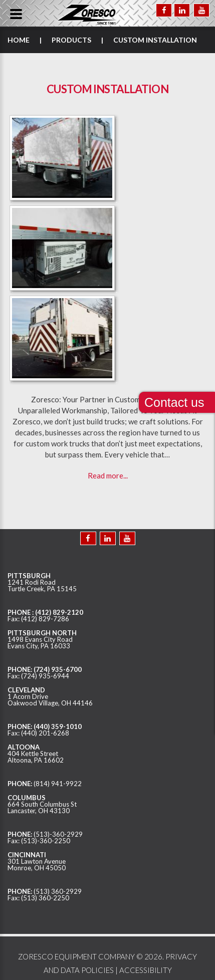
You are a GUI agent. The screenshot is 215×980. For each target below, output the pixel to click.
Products (71, 40)
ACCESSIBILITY (146, 970)
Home (19, 40)
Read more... (108, 475)
